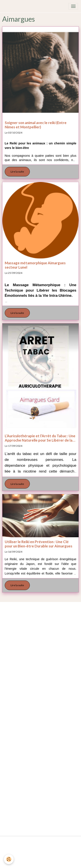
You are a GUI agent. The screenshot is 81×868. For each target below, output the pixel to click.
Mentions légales (41, 841)
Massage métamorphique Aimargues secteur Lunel (35, 265)
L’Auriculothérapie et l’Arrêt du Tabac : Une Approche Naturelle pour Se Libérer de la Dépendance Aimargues (40, 438)
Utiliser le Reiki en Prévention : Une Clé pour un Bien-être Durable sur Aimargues (39, 544)
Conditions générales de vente (40, 852)
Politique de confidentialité (40, 858)
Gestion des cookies (41, 863)
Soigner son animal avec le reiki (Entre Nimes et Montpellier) (36, 125)
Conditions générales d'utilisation (41, 846)
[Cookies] (9, 859)
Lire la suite (17, 172)
